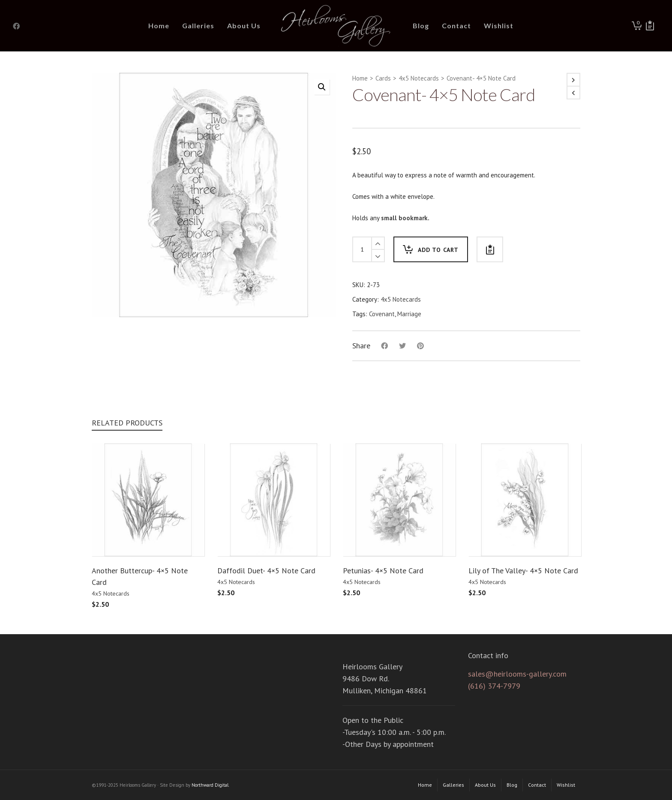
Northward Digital (210, 785)
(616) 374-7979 (494, 686)
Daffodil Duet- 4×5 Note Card (266, 571)
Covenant (382, 314)
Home (360, 78)
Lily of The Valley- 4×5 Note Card (523, 571)
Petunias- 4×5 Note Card (383, 571)
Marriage (409, 314)
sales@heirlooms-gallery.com (517, 674)
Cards (383, 78)
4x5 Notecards (419, 78)
